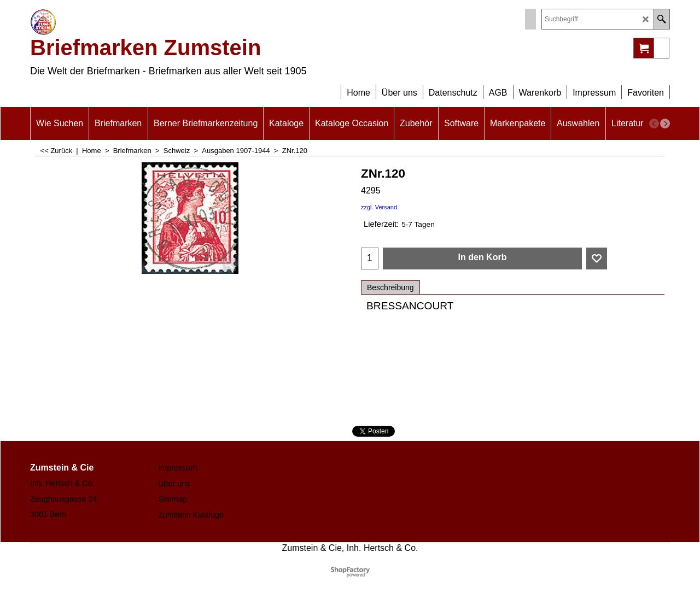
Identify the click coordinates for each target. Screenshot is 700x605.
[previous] (654, 124)
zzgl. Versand (379, 207)
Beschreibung (390, 287)
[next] (665, 124)
